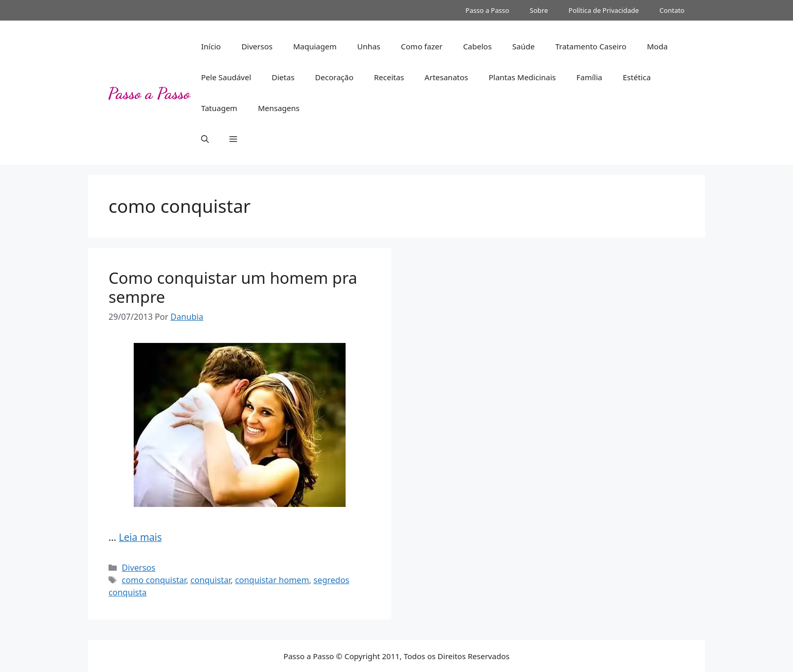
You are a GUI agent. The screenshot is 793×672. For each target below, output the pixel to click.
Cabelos (477, 46)
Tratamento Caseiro (591, 46)
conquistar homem (272, 580)
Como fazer (422, 46)
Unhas (368, 46)
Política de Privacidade (604, 10)
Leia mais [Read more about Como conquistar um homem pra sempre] (140, 537)
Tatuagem (219, 108)
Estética (637, 77)
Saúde (524, 46)
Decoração (335, 77)
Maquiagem (315, 46)
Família (589, 77)
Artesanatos (447, 77)
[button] (205, 139)
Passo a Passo (487, 10)
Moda (657, 46)
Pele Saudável (226, 77)
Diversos (257, 46)
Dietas (283, 77)
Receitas (389, 77)
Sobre (539, 10)
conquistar (210, 580)
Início (211, 46)
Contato (672, 10)
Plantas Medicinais (522, 77)
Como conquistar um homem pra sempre (233, 287)
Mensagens (278, 108)
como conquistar (154, 580)
